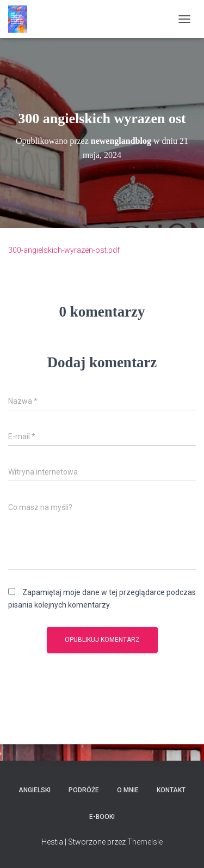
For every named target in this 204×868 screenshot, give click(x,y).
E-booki (102, 817)
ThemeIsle (145, 842)
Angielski (35, 790)
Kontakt (171, 790)
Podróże (84, 790)
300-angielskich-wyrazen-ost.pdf (64, 250)
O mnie (128, 790)
